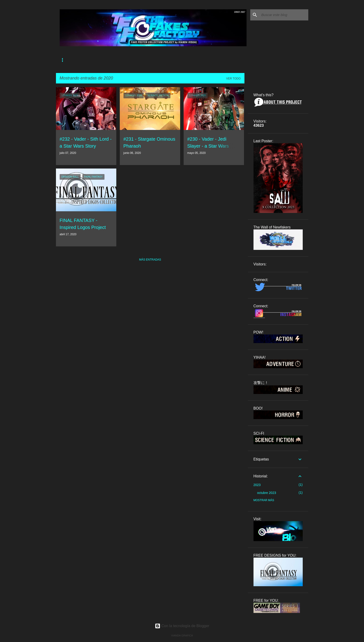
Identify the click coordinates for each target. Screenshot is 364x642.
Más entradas (150, 260)
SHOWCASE (196, 60)
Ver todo (233, 79)
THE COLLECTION (143, 60)
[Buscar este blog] (284, 15)
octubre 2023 (267, 493)
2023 (257, 485)
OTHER (218, 60)
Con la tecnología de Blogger (182, 626)
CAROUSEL (171, 60)
